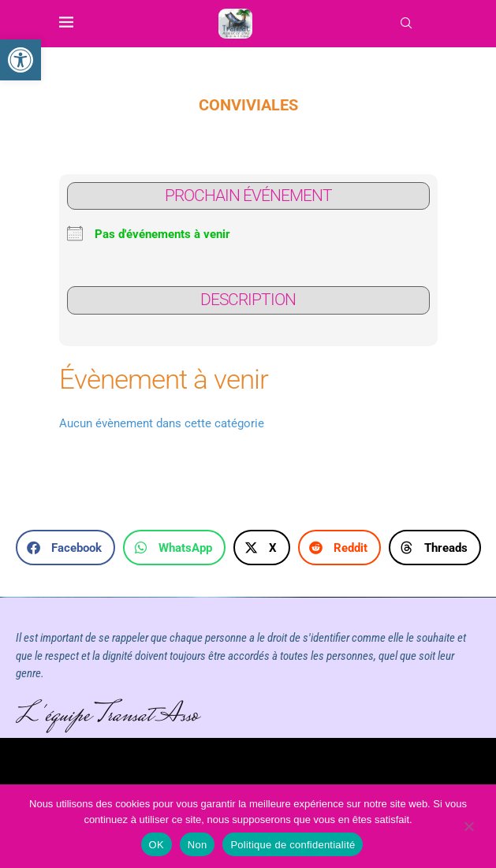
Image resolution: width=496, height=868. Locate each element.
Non (198, 845)
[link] (21, 60)
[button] (65, 548)
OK (157, 845)
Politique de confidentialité (293, 845)
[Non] (468, 828)
